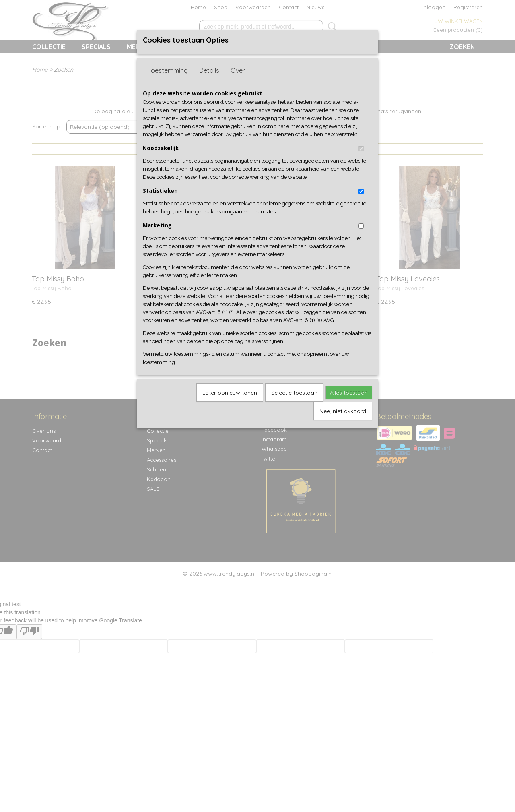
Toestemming (168, 70)
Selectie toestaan (294, 393)
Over (238, 70)
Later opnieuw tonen (230, 393)
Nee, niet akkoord (343, 411)
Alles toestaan (349, 393)
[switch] (361, 149)
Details (209, 70)
